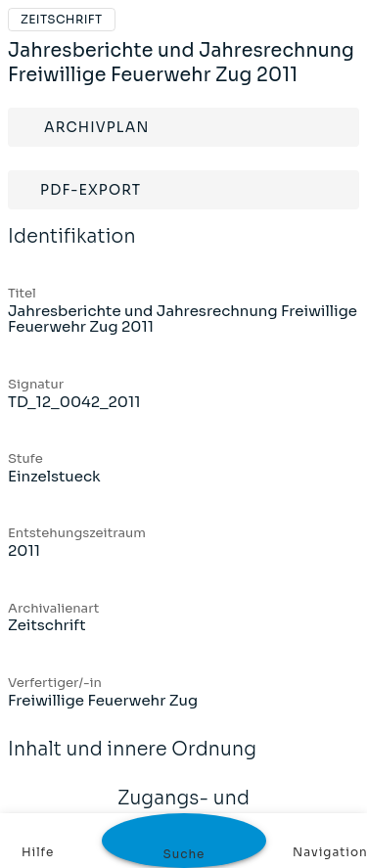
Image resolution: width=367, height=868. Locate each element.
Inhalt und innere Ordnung (132, 762)
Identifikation (72, 250)
